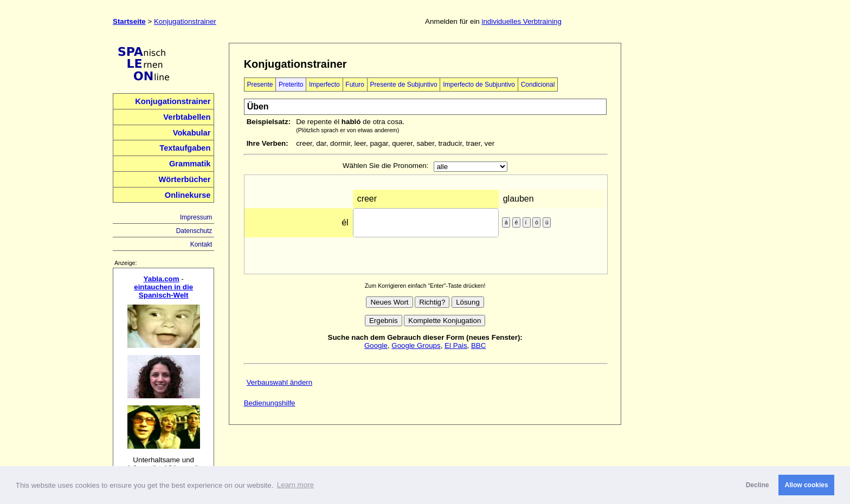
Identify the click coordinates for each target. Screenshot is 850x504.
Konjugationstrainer (185, 21)
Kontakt (201, 244)
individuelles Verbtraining (521, 21)
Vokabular (192, 133)
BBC (478, 345)
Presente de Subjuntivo (404, 85)
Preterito (291, 85)
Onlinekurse (188, 195)
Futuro (355, 85)
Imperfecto (324, 85)
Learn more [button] (295, 485)
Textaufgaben (185, 148)
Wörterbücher (184, 179)
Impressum (196, 217)
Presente (260, 85)
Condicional (538, 85)
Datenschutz (194, 231)
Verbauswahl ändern (280, 382)
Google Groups (416, 345)
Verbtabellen (187, 117)
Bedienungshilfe (270, 403)
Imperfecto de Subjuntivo (479, 85)
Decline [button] (758, 485)
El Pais (456, 345)
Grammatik (190, 164)
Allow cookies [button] (807, 485)
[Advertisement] (687, 205)
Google (376, 345)
